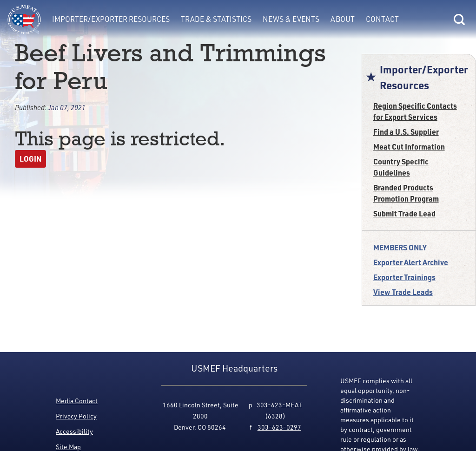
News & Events (291, 19)
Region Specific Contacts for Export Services (415, 111)
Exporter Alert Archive (411, 262)
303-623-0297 (279, 427)
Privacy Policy (76, 416)
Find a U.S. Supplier (406, 132)
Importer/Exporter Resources (111, 19)
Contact (382, 19)
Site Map (68, 447)
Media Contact (77, 401)
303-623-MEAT (279, 405)
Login (30, 159)
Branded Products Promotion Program (406, 193)
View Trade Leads (403, 292)
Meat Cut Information (409, 147)
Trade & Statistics (216, 19)
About (343, 19)
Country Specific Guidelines (401, 167)
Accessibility (74, 431)
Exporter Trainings (404, 277)
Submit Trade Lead (404, 213)
